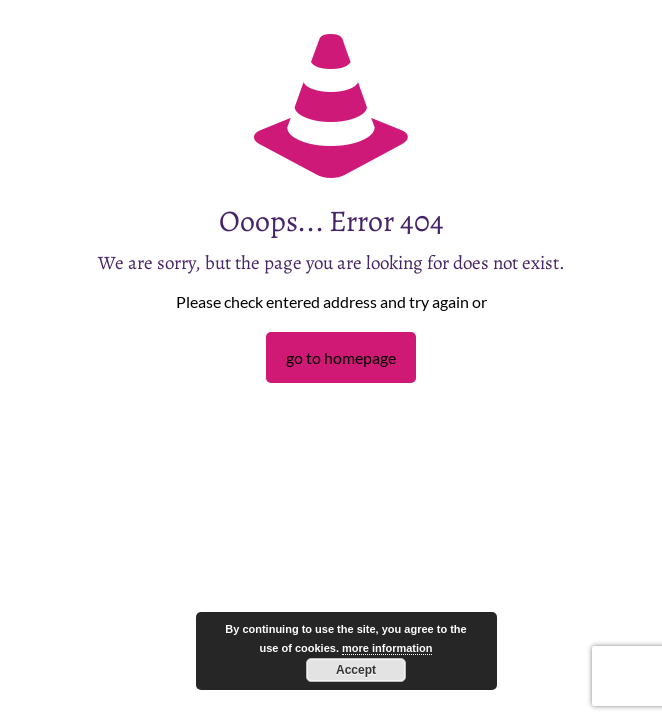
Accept (356, 670)
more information (387, 648)
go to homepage (341, 357)
